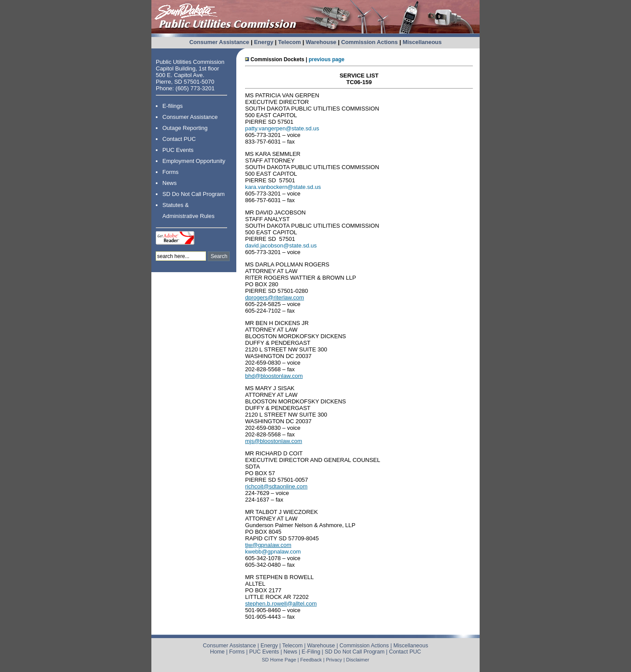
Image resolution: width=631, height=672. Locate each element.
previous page (326, 59)
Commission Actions (369, 42)
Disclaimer (358, 660)
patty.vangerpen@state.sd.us (282, 128)
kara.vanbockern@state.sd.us (283, 187)
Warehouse (321, 42)
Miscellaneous (422, 42)
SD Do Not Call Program (194, 194)
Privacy (334, 660)
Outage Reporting (185, 128)
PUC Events (178, 150)
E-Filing (311, 652)
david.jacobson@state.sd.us (281, 246)
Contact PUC (179, 139)
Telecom (290, 42)
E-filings (172, 106)
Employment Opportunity (194, 161)
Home (217, 652)
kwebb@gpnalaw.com (273, 552)
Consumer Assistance (219, 42)
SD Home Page (279, 660)
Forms (171, 172)
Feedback (311, 660)
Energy (264, 42)
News (170, 183)
